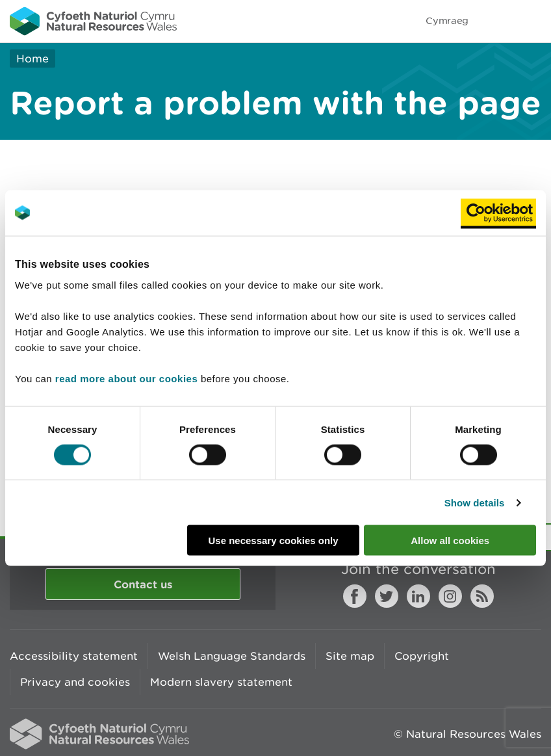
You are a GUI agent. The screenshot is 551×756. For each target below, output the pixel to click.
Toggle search (496, 21)
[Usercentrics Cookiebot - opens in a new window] (498, 213)
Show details (475, 502)
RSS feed (482, 596)
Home (32, 59)
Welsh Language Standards (232, 656)
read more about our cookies (126, 379)
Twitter (387, 596)
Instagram (450, 596)
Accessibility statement (74, 656)
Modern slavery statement (221, 682)
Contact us (143, 584)
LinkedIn (418, 596)
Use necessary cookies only (273, 541)
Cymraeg (447, 20)
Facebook (355, 596)
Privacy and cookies (75, 682)
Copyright (422, 656)
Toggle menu (533, 21)
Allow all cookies (450, 541)
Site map (350, 656)
